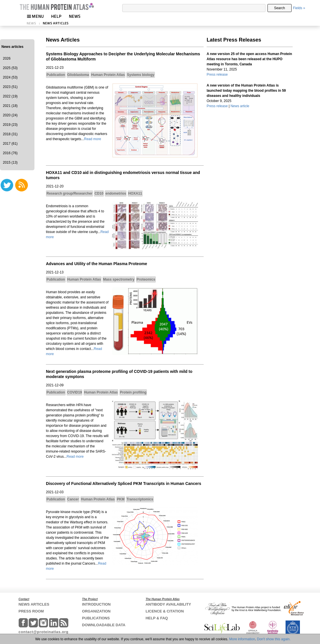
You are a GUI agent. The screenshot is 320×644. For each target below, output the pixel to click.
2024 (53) (10, 77)
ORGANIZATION (96, 611)
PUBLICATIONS (96, 618)
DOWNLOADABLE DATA (104, 625)
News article (240, 106)
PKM (121, 499)
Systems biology (140, 75)
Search (280, 8)
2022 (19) (10, 96)
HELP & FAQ (157, 618)
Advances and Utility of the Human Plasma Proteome (96, 264)
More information (242, 639)
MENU (35, 16)
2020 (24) (10, 115)
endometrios (116, 193)
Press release (217, 75)
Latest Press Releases (234, 40)
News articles (12, 47)
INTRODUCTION (96, 604)
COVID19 (74, 392)
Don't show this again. (274, 639)
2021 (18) (10, 106)
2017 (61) (10, 144)
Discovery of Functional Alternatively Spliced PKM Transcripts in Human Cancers (124, 484)
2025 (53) (10, 68)
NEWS (75, 16)
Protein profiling (133, 392)
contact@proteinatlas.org (44, 632)
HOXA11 (135, 193)
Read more (93, 139)
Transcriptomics (140, 499)
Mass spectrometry (119, 279)
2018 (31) (10, 134)
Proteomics (146, 279)
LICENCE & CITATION (165, 611)
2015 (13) (10, 163)
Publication (56, 75)
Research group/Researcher (69, 193)
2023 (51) (10, 87)
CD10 (99, 193)
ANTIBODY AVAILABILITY (168, 604)
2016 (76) (10, 153)
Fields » (299, 8)
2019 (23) (10, 125)
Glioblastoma (78, 75)
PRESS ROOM (31, 611)
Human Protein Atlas (108, 75)
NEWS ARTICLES (56, 23)
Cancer (73, 499)
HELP (56, 16)
